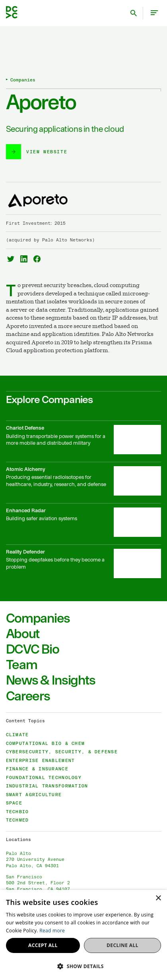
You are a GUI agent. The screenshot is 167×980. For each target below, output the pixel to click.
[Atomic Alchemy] (84, 482)
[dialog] (83, 935)
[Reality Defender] (84, 565)
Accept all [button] (43, 945)
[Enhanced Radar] (84, 524)
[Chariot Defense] (84, 441)
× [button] (158, 898)
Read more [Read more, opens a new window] (52, 931)
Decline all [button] (122, 945)
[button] (83, 966)
